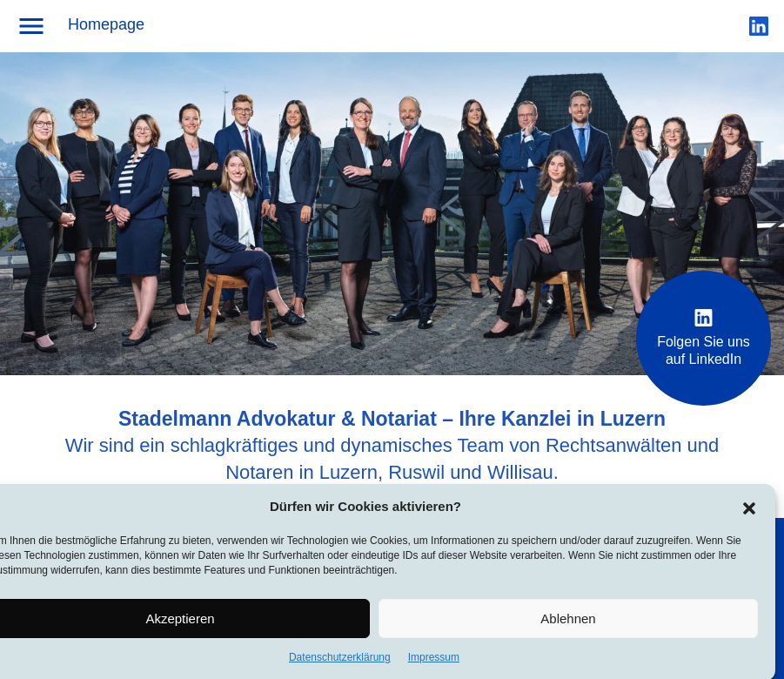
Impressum (434, 661)
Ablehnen (568, 621)
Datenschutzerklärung (340, 661)
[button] (749, 509)
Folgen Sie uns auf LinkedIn (704, 338)
